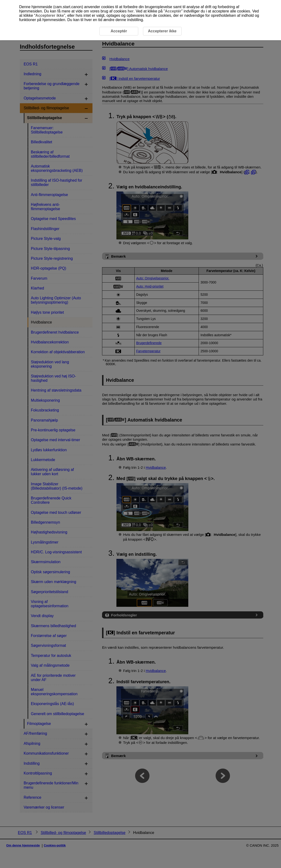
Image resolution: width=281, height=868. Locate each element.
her (131, 11)
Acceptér (173, 11)
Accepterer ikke (50, 15)
